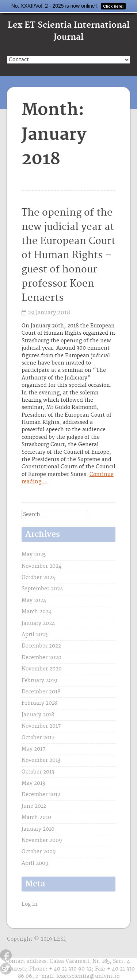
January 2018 (38, 715)
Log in (30, 904)
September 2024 (42, 589)
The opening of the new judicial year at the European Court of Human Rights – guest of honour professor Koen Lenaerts (68, 255)
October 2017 (38, 738)
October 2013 (38, 772)
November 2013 (41, 760)
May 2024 (34, 601)
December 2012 (41, 795)
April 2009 (35, 863)
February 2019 (39, 681)
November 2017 (41, 726)
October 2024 (39, 578)
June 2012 (34, 806)
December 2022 (41, 646)
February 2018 (39, 703)
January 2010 (38, 829)
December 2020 (41, 658)
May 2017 (33, 749)
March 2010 (36, 818)
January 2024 (38, 623)
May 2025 (34, 555)
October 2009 (39, 852)
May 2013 (33, 783)
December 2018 (41, 692)
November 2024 (42, 566)
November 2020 (42, 669)
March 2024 (37, 612)
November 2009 (42, 841)
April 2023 (35, 635)
